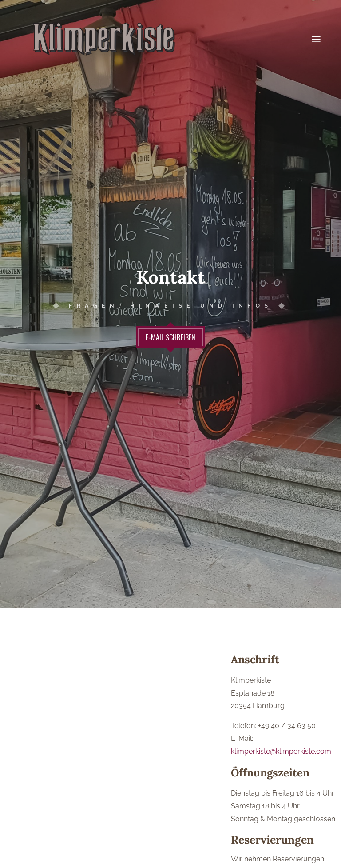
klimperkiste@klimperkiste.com (281, 747)
